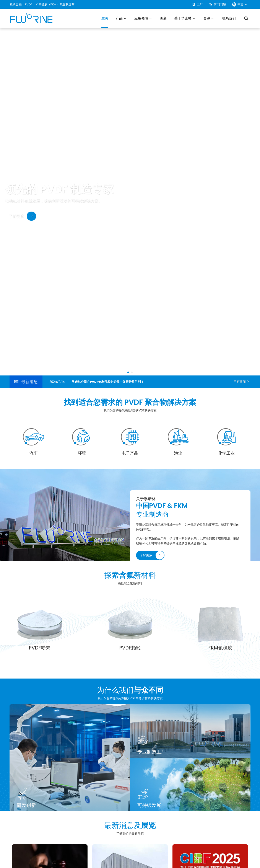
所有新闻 (240, 382)
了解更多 (16, 216)
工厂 (200, 4)
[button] (128, 372)
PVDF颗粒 (130, 648)
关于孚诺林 (183, 18)
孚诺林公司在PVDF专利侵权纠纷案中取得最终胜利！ (108, 382)
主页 (105, 22)
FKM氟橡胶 (220, 648)
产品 (119, 18)
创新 (163, 18)
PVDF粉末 (40, 648)
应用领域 (141, 18)
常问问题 (220, 4)
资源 (207, 18)
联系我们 (229, 18)
